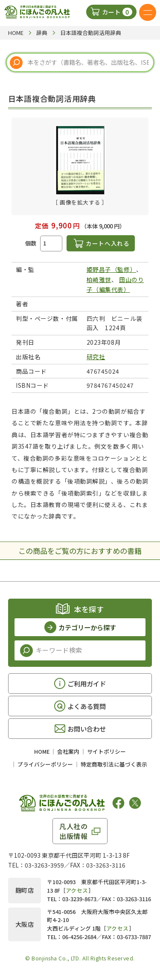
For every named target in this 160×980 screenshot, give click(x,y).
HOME (42, 751)
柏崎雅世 (99, 280)
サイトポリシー (106, 751)
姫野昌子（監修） (111, 269)
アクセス (77, 890)
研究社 (96, 357)
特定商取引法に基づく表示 (114, 764)
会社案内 (68, 751)
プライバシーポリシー (45, 764)
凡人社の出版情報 (74, 831)
